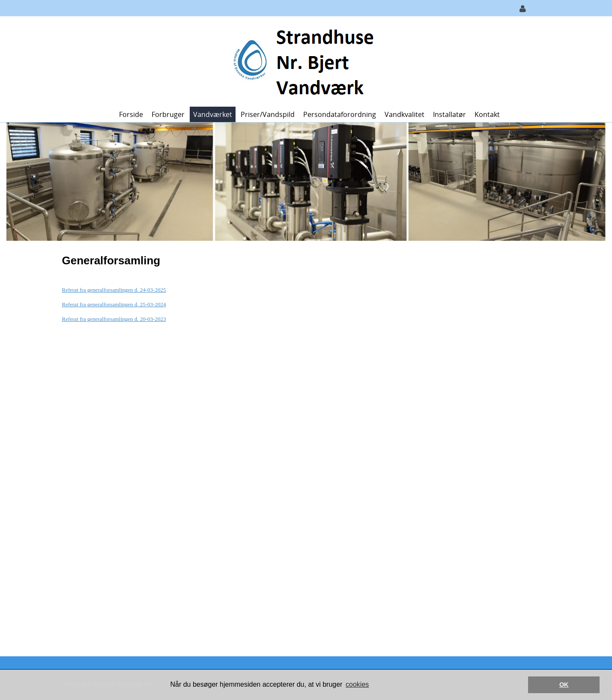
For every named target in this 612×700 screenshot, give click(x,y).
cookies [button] (357, 684)
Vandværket (213, 114)
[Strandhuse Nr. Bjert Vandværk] (303, 61)
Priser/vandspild (268, 114)
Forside (131, 114)
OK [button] (564, 685)
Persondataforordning (340, 114)
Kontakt (487, 114)
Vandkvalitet (405, 114)
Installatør (449, 114)
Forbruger (168, 114)
